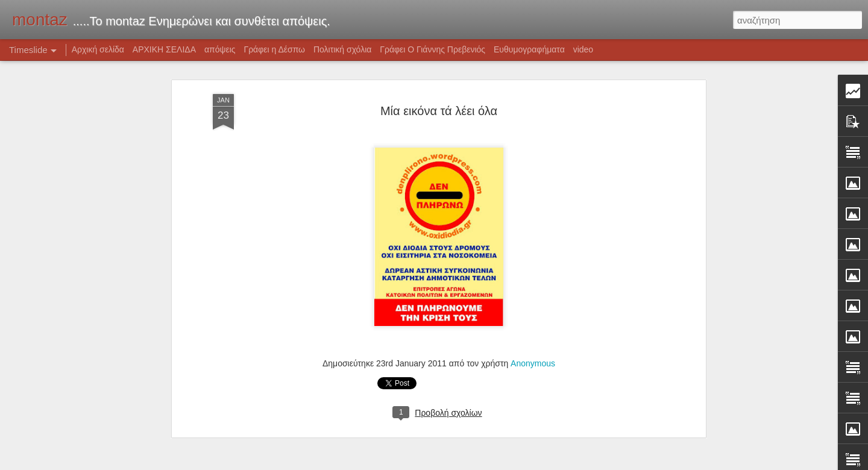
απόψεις (220, 49)
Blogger (508, 463)
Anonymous (533, 346)
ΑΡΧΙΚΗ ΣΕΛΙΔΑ (164, 49)
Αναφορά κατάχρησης (555, 463)
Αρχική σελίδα (98, 49)
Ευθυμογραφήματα (529, 49)
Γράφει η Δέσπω (274, 49)
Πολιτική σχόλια (342, 49)
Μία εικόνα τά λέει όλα (439, 93)
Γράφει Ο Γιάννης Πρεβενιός (432, 49)
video (583, 49)
